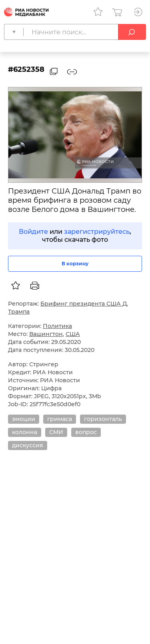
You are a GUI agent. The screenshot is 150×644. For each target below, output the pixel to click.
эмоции (24, 419)
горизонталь (103, 419)
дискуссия (28, 445)
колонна (25, 432)
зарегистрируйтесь (97, 232)
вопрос (86, 432)
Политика (57, 326)
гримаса (60, 419)
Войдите (33, 232)
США (73, 334)
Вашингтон (46, 334)
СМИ (56, 432)
